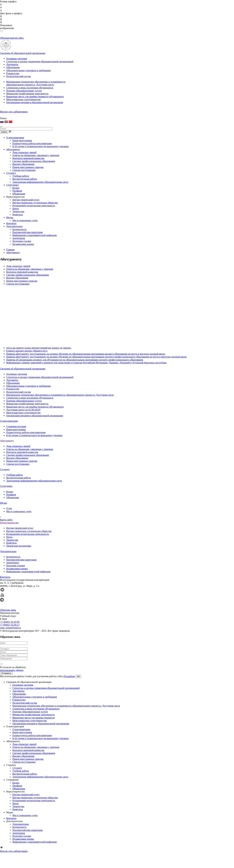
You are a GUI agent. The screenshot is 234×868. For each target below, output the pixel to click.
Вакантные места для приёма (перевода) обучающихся (35, 97)
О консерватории (15, 138)
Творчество (18, 211)
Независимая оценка (23, 244)
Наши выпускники (22, 140)
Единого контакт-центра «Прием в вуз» (27, 351)
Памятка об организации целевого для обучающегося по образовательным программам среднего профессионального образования (75, 360)
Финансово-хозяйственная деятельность (27, 94)
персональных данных (12, 670)
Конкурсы (18, 215)
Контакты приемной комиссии (28, 158)
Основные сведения (17, 59)
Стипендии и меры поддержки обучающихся (30, 88)
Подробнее (69, 676)
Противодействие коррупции (28, 232)
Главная (10, 250)
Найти (4, 132)
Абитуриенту (13, 149)
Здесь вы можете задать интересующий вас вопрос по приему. (39, 348)
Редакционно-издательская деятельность (34, 206)
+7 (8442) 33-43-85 (10, 622)
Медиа (10, 217)
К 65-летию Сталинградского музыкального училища (40, 146)
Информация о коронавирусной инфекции (35, 235)
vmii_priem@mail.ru (10, 628)
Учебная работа (21, 176)
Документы (12, 64)
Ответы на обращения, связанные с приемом (36, 155)
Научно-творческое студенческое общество (35, 203)
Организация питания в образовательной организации (35, 102)
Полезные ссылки (22, 241)
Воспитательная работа (25, 179)
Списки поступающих (24, 170)
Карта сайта (6, 520)
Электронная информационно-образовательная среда (40, 182)
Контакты (11, 223)
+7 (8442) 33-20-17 (10, 625)
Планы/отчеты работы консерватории (32, 143)
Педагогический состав (18, 76)
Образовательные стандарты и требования (28, 70)
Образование (13, 67)
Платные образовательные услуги (24, 91)
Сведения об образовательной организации (23, 53)
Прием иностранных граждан (28, 167)
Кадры (16, 188)
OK (78, 676)
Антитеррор (19, 238)
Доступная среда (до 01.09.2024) (23, 410)
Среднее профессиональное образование (34, 161)
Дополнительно (14, 226)
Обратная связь (8, 610)
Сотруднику (12, 185)
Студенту (11, 173)
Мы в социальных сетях (25, 220)
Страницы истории (16, 426)
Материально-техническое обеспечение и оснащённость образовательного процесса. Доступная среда (60, 395)
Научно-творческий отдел (26, 200)
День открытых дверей (24, 152)
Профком (17, 191)
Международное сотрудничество (23, 99)
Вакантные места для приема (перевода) (34, 718)
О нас (9, 508)
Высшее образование (23, 164)
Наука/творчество (15, 197)
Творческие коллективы (19, 546)
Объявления (19, 194)
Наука (15, 209)
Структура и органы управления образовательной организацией (40, 61)
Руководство (13, 73)
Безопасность (19, 229)
